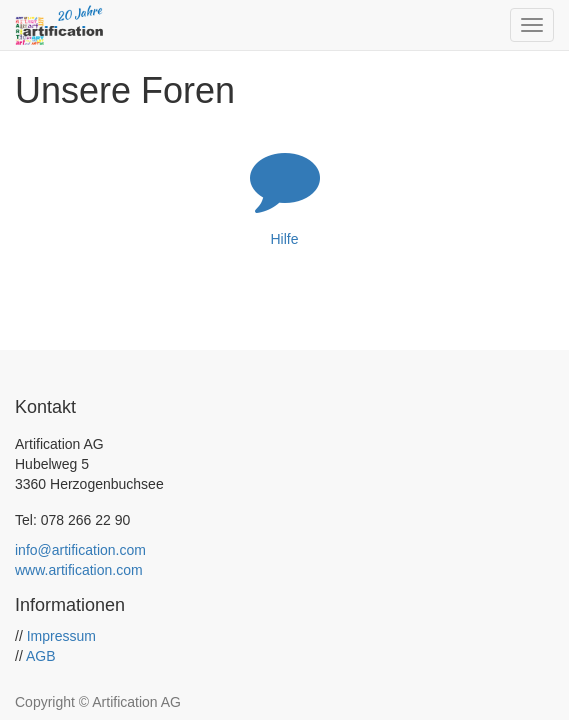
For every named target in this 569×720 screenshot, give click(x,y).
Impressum (61, 636)
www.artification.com (79, 570)
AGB (41, 656)
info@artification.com (80, 550)
